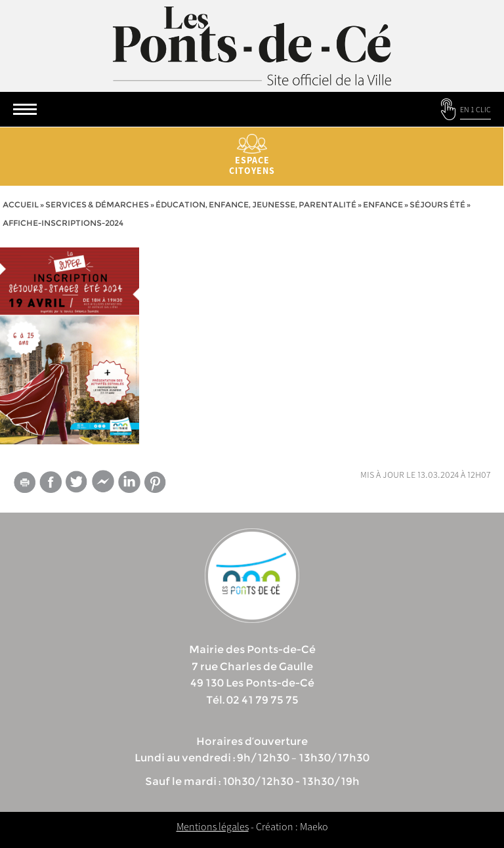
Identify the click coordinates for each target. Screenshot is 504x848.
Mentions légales (213, 826)
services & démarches (97, 204)
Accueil (21, 204)
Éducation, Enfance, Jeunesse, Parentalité (256, 204)
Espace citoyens (252, 155)
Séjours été (437, 204)
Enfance (383, 204)
